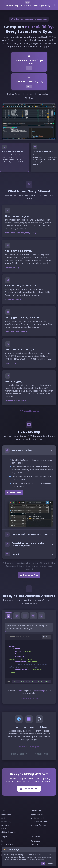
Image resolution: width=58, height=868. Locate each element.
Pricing (4, 818)
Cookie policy (7, 844)
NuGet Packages (29, 747)
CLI (30, 94)
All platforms (14, 94)
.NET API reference (38, 825)
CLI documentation (39, 822)
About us (34, 844)
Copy (46, 637)
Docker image (39, 691)
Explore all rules (37, 815)
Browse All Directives (29, 698)
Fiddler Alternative (9, 832)
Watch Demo (14, 493)
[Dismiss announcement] (54, 5)
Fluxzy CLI (20, 691)
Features (5, 825)
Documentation (18, 754)
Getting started (37, 818)
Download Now (29, 789)
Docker (43, 94)
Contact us (35, 841)
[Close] (54, 850)
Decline (50, 863)
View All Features (29, 411)
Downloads (6, 815)
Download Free (29, 575)
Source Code (42, 754)
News (4, 829)
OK (43, 863)
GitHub (29, 98)
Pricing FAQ (6, 822)
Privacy (4, 841)
